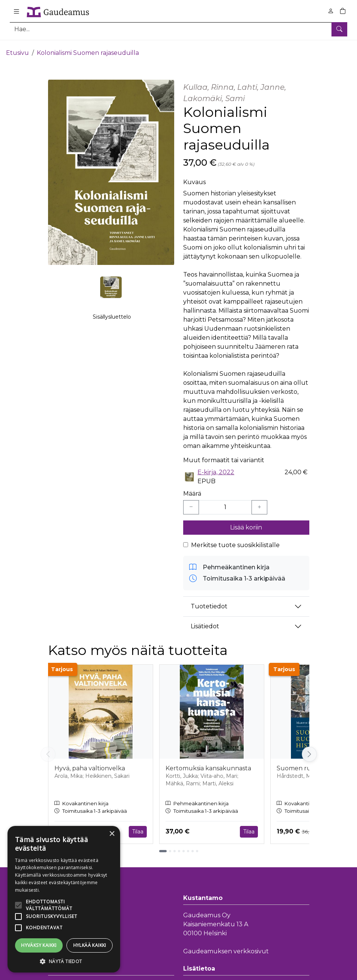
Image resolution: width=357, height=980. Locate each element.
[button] (64, 961)
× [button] (112, 834)
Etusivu (17, 48)
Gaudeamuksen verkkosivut (226, 946)
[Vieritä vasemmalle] (48, 749)
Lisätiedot (205, 622)
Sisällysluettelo (112, 320)
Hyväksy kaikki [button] (39, 945)
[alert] (64, 899)
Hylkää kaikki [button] (90, 945)
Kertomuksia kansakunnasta (208, 764)
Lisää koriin (246, 523)
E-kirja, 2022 (216, 467)
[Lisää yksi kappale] (259, 502)
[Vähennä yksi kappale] (191, 502)
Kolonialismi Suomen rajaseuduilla (88, 48)
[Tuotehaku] (178, 29)
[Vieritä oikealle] (309, 749)
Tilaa (138, 827)
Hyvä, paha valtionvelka (90, 764)
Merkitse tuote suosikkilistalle (235, 540)
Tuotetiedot (209, 602)
